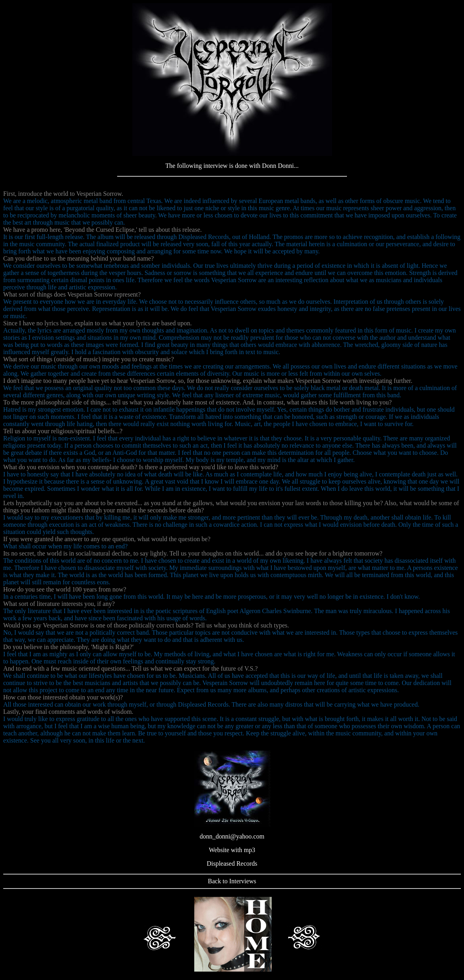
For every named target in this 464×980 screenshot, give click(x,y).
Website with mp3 (232, 850)
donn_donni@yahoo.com (232, 836)
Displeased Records (232, 863)
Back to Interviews (232, 881)
